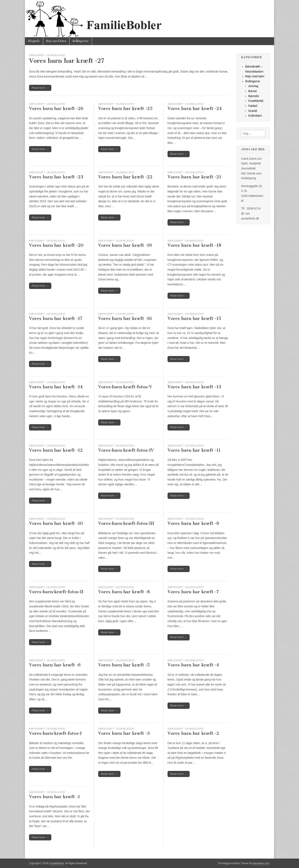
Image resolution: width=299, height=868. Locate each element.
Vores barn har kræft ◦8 (124, 592)
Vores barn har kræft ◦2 (193, 733)
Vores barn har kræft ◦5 (124, 665)
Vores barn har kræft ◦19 (125, 245)
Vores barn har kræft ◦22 (125, 177)
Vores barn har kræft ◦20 (56, 245)
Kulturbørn (255, 116)
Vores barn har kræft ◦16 (125, 318)
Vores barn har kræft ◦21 (194, 177)
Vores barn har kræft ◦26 (56, 108)
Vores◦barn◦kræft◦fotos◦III (126, 523)
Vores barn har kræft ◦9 (193, 523)
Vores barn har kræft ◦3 (124, 733)
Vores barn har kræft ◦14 (56, 387)
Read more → (40, 88)
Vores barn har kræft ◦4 (193, 665)
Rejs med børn (56, 41)
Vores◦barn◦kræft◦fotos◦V (125, 387)
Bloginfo (34, 41)
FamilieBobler (56, 863)
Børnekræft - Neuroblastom (47, 55)
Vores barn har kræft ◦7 (193, 592)
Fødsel (253, 106)
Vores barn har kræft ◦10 (56, 523)
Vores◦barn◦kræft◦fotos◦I (55, 733)
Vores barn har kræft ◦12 (56, 450)
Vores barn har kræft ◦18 (194, 245)
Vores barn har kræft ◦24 (195, 108)
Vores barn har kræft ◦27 (67, 61)
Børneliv (254, 96)
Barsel (252, 91)
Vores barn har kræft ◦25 (125, 108)
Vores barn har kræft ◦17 (56, 318)
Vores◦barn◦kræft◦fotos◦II (56, 592)
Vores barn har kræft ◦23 (56, 177)
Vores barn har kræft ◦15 (194, 318)
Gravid (253, 111)
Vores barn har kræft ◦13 (194, 387)
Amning (253, 86)
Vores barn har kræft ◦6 (55, 665)
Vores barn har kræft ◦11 (194, 450)
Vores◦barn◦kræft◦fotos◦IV (126, 450)
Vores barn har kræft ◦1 (55, 797)
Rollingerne (81, 41)
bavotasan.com (261, 863)
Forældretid (256, 101)
